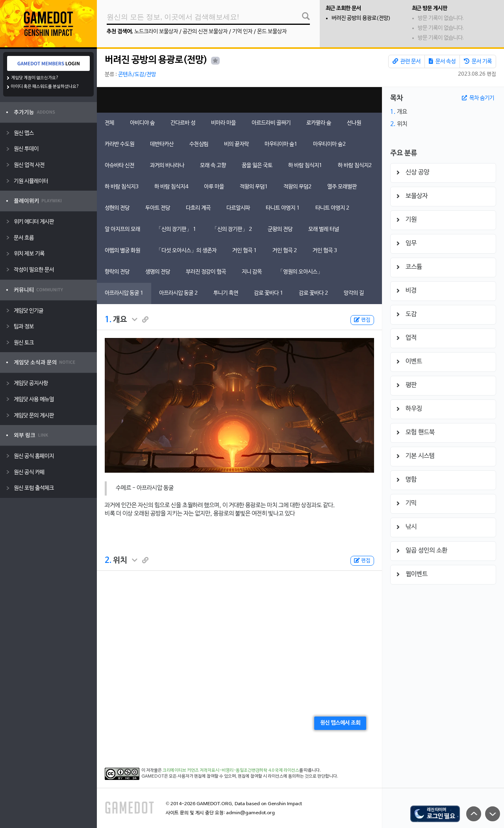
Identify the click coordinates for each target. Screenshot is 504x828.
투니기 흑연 (226, 293)
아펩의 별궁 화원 (122, 251)
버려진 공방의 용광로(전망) (361, 18)
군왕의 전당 (280, 229)
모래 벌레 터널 (324, 229)
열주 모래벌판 (342, 187)
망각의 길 (354, 293)
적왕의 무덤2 (297, 187)
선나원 (354, 123)
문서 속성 (442, 61)
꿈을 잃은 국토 (257, 166)
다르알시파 (238, 208)
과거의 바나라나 (167, 166)
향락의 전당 (117, 272)
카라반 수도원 (120, 144)
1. (108, 320)
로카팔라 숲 (319, 123)
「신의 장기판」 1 (176, 229)
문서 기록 (478, 61)
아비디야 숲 (142, 123)
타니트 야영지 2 (332, 208)
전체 (109, 123)
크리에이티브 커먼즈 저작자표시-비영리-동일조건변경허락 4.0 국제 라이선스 (231, 770)
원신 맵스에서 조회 (340, 723)
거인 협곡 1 (245, 251)
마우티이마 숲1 (281, 144)
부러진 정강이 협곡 (206, 272)
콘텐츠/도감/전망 (137, 75)
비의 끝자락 (236, 144)
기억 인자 (242, 32)
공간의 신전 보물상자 (205, 32)
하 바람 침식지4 (171, 187)
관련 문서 (407, 61)
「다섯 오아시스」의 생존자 (186, 251)
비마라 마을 (223, 123)
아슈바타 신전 (120, 166)
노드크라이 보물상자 (156, 32)
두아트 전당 (158, 208)
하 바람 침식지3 (122, 187)
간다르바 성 (183, 123)
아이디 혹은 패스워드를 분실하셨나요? (45, 87)
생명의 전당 (158, 272)
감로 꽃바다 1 (269, 293)
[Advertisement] (239, 100)
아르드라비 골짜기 (271, 123)
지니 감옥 (252, 272)
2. (108, 561)
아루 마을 (214, 187)
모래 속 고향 (213, 166)
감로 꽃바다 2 (313, 293)
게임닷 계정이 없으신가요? (35, 78)
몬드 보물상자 (272, 32)
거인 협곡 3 (325, 251)
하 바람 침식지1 (305, 166)
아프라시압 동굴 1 (124, 293)
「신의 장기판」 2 (232, 229)
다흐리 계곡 (198, 208)
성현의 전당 (117, 208)
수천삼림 (199, 144)
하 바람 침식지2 (355, 166)
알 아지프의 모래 (122, 229)
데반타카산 (162, 144)
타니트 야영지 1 (283, 208)
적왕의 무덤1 (254, 187)
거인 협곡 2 (285, 251)
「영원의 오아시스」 (300, 272)
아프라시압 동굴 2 (178, 293)
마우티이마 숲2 (329, 144)
